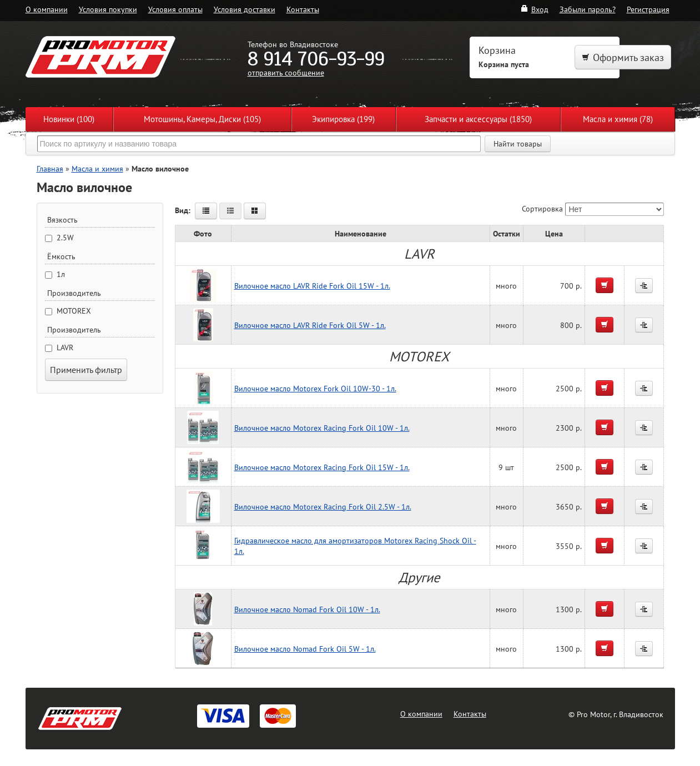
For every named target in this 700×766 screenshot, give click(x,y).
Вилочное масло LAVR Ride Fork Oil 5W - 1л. (310, 325)
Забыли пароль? (588, 9)
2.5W (65, 238)
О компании (47, 9)
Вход (534, 9)
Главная (50, 168)
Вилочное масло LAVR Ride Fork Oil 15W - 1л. (312, 286)
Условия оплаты (175, 9)
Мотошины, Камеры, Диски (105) (202, 119)
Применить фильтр (86, 370)
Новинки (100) (69, 119)
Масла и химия (97, 168)
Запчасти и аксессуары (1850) (478, 119)
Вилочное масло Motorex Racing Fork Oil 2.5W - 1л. (323, 507)
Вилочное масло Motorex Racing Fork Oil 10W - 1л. (322, 428)
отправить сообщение (286, 72)
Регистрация (648, 9)
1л (61, 274)
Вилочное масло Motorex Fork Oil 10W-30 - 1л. (315, 388)
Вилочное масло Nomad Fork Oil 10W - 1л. (307, 609)
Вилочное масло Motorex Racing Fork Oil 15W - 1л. (322, 467)
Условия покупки (108, 9)
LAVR (65, 347)
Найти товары (518, 144)
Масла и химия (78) (618, 119)
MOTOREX (74, 311)
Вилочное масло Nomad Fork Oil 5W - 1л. (305, 649)
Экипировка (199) (343, 119)
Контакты (303, 9)
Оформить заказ (623, 57)
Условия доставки (245, 9)
